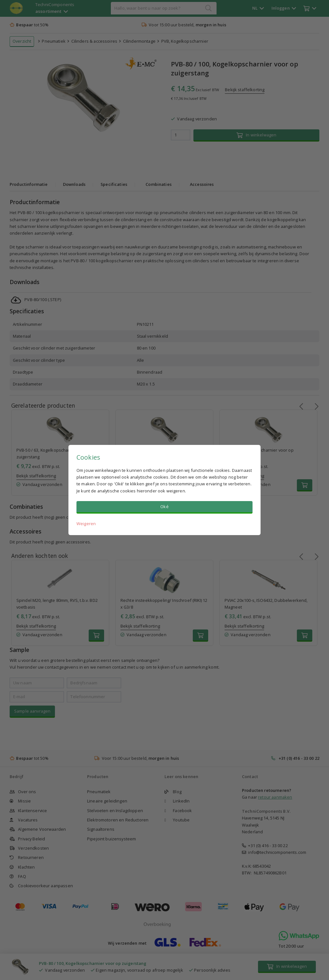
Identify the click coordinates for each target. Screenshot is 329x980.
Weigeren (86, 524)
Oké (164, 507)
